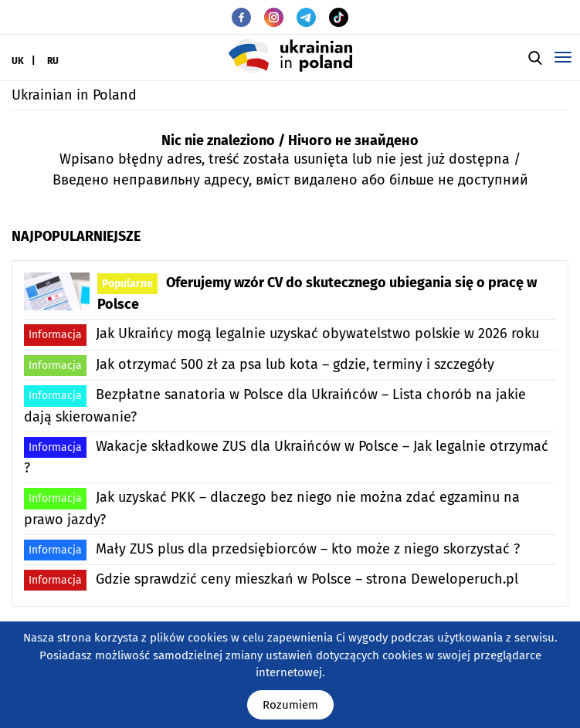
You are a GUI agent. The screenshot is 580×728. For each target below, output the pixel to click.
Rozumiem (290, 705)
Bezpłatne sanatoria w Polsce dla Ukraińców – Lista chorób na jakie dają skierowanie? (275, 405)
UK (18, 61)
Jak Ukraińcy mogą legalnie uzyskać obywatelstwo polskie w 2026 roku (282, 335)
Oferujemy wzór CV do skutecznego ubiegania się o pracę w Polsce (317, 293)
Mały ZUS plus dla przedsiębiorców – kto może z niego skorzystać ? (272, 550)
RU (53, 61)
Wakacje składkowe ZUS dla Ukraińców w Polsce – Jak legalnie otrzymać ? (286, 457)
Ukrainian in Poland (74, 95)
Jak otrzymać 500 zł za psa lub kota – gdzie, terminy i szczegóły (259, 366)
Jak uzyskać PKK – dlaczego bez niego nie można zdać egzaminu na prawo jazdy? (272, 508)
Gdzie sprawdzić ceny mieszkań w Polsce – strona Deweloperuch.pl (271, 580)
